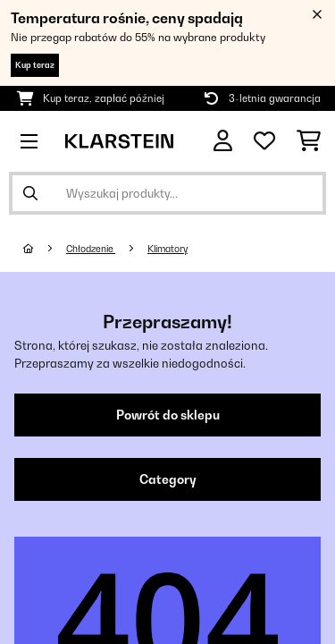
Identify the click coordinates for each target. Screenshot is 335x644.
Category (168, 479)
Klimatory (167, 249)
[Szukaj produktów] (167, 193)
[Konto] (223, 141)
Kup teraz (35, 65)
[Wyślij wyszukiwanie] (30, 193)
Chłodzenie (91, 249)
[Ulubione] (264, 141)
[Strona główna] (45, 249)
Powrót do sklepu (168, 415)
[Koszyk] (309, 141)
